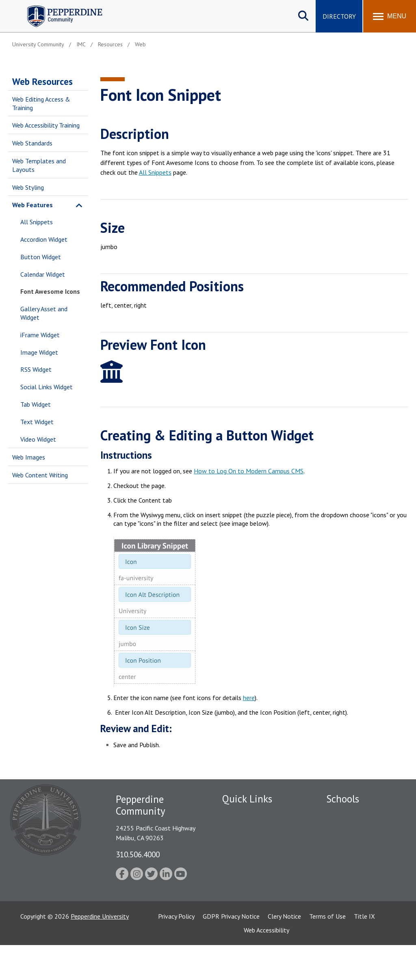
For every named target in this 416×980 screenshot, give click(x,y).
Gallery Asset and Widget (44, 313)
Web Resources (42, 81)
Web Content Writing (40, 475)
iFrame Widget (40, 335)
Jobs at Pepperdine (248, 857)
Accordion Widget (44, 239)
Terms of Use (327, 951)
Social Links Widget (47, 387)
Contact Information (251, 885)
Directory (339, 16)
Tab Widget (36, 404)
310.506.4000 (138, 854)
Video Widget (38, 439)
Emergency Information (254, 843)
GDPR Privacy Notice (231, 951)
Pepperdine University (100, 951)
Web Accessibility (266, 965)
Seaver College (347, 814)
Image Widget (39, 352)
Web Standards (32, 143)
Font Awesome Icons (50, 291)
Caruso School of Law (356, 828)
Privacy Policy (176, 951)
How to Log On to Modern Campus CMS (249, 471)
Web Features (32, 205)
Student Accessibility (250, 871)
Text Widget (37, 422)
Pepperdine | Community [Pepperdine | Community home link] (59, 8)
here (249, 698)
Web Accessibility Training (46, 125)
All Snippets (37, 222)
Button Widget (41, 257)
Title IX (364, 951)
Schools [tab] (343, 799)
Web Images (29, 457)
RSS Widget (36, 369)
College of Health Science (362, 911)
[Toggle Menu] (390, 16)
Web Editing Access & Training (41, 103)
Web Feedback (242, 899)
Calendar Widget (43, 274)
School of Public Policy (357, 896)
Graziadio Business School (362, 843)
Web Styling (28, 187)
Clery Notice (284, 951)
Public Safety (240, 828)
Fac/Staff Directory (249, 814)
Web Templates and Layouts (39, 165)
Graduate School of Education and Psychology (362, 869)
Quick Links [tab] (247, 799)
